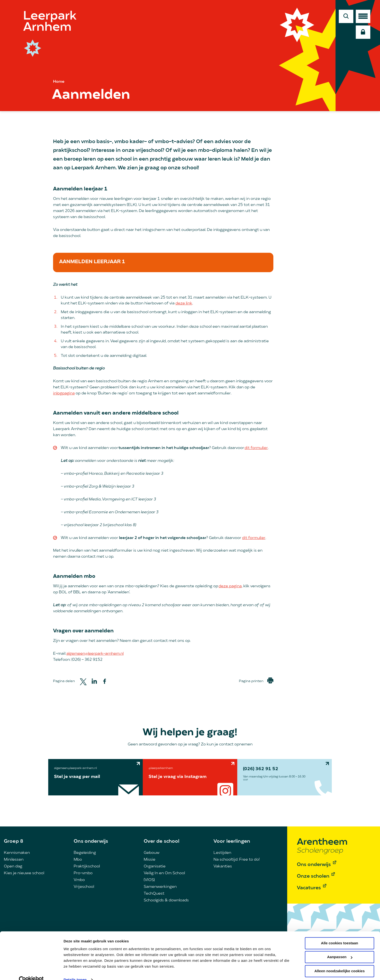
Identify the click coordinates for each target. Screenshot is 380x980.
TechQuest (154, 894)
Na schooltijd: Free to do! (237, 860)
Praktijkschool (87, 866)
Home (59, 82)
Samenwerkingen (160, 887)
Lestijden (222, 853)
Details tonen (75, 970)
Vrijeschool (84, 887)
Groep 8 (14, 841)
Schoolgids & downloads (166, 900)
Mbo (78, 860)
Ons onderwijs (91, 841)
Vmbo (79, 880)
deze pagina (230, 586)
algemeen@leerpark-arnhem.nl (95, 654)
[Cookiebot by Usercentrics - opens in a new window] (31, 971)
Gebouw (152, 853)
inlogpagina (64, 393)
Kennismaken (17, 853)
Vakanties (223, 866)
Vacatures (309, 888)
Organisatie (155, 866)
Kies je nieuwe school (24, 873)
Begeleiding (85, 853)
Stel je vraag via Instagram (178, 777)
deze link (184, 303)
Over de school (162, 841)
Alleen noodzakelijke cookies (340, 962)
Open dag (13, 866)
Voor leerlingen (232, 841)
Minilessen (14, 860)
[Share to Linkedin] (94, 681)
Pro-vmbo (83, 873)
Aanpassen (340, 948)
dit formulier (256, 448)
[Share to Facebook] (105, 681)
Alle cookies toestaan (339, 934)
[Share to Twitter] (83, 681)
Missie (150, 860)
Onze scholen (313, 876)
